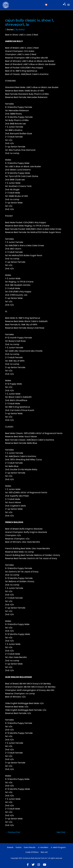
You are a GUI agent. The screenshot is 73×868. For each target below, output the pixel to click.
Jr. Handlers (43, 847)
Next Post (62, 832)
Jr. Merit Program (58, 847)
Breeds (10, 847)
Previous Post (13, 832)
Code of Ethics (32, 852)
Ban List (44, 852)
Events (19, 847)
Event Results (30, 847)
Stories (10, 30)
